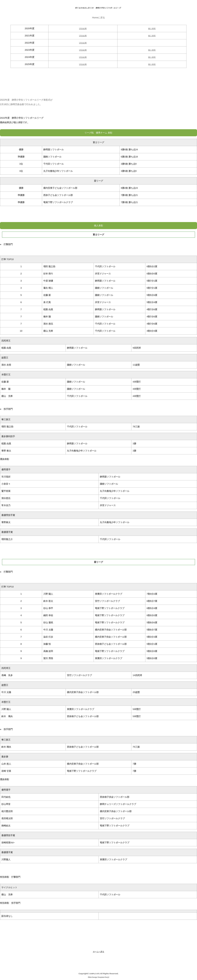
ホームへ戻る (98, 952)
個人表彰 (152, 29)
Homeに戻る (98, 18)
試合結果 (83, 29)
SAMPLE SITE (94, 974)
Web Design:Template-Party (98, 977)
